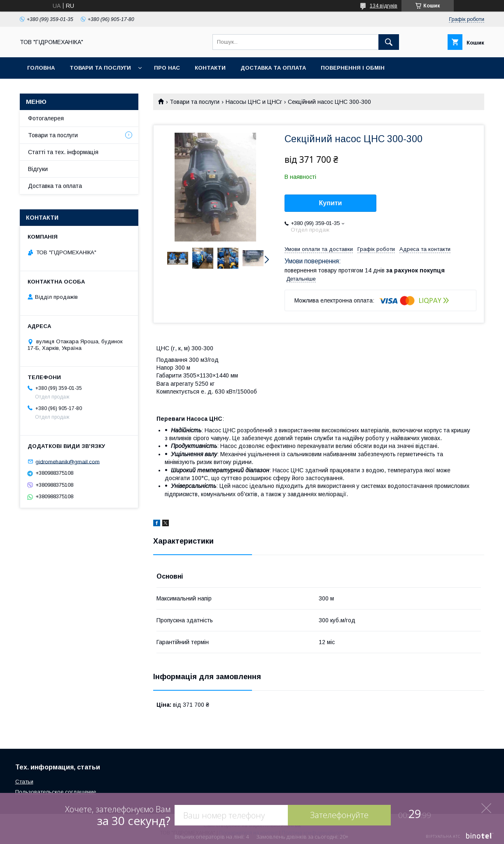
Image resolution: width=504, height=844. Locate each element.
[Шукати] (389, 42)
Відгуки (38, 169)
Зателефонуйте (339, 815)
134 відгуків (384, 6)
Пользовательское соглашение (56, 792)
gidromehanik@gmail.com (68, 461)
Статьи (24, 782)
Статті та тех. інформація (63, 152)
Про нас (167, 68)
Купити (331, 203)
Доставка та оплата (273, 68)
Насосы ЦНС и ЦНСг (254, 102)
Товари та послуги (100, 68)
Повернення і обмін (353, 68)
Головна (41, 68)
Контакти (210, 68)
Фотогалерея (46, 118)
